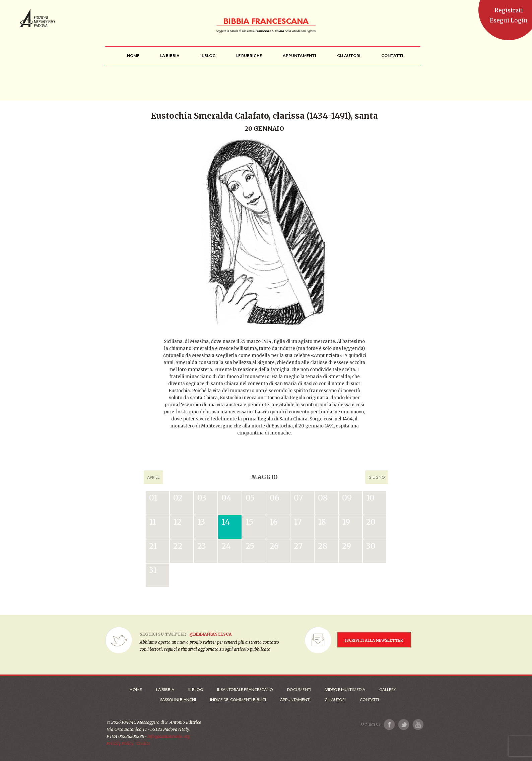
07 (298, 498)
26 (274, 546)
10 (370, 498)
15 (249, 522)
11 (153, 522)
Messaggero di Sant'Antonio (37, 18)
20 (371, 522)
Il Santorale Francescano (245, 689)
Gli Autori (335, 699)
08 (323, 498)
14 (226, 522)
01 (153, 498)
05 (250, 498)
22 (178, 546)
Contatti (369, 699)
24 (226, 546)
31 (153, 570)
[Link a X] (404, 725)
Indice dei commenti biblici (238, 699)
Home (136, 689)
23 (202, 546)
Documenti (299, 689)
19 (346, 522)
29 (347, 546)
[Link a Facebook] (389, 725)
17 (298, 522)
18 (322, 522)
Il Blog (196, 689)
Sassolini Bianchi (178, 699)
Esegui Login (509, 20)
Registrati (509, 10)
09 (347, 498)
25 (250, 546)
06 (275, 498)
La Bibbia (165, 689)
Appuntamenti (295, 699)
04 (226, 498)
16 (274, 522)
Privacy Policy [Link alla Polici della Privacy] (120, 743)
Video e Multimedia (345, 689)
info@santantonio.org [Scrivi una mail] (169, 736)
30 (371, 546)
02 (178, 498)
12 (177, 522)
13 (201, 522)
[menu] (249, 55)
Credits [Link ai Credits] (143, 743)
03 (202, 498)
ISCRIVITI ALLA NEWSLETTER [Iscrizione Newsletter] (374, 640)
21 (153, 546)
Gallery (388, 689)
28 (323, 546)
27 (298, 546)
